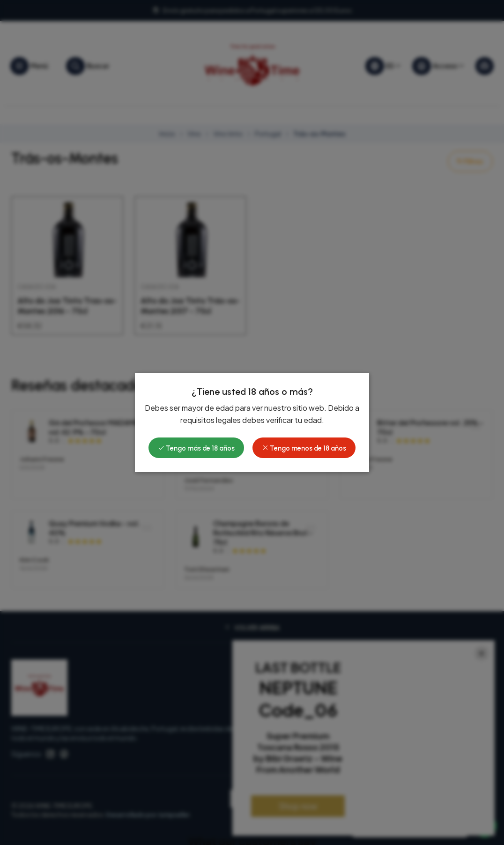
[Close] (482, 653)
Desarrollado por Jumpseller (148, 815)
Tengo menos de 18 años (304, 340)
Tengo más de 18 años (196, 340)
